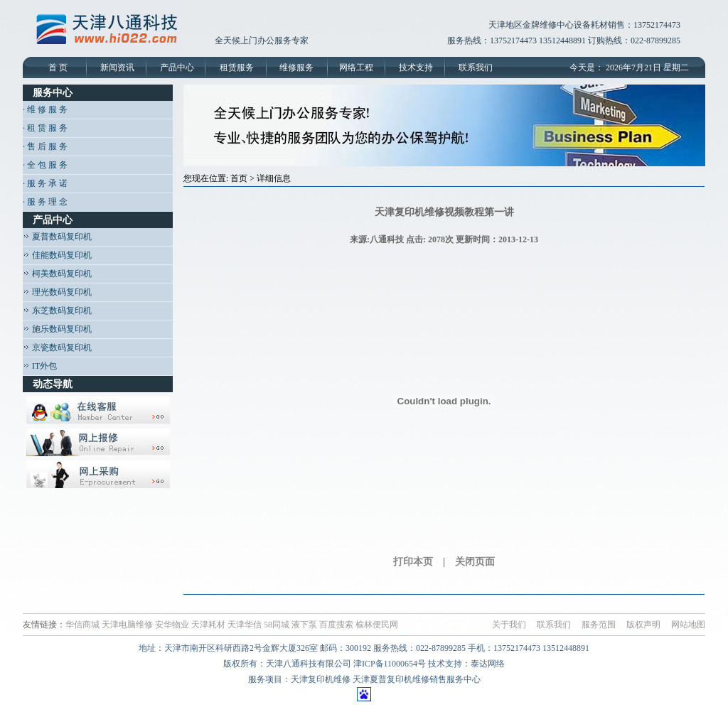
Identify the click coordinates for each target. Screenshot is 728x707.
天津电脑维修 (127, 625)
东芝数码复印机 (57, 311)
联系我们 (476, 68)
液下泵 (304, 625)
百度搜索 (336, 625)
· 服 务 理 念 (45, 202)
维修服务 (296, 68)
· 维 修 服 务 (45, 109)
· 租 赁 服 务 (45, 128)
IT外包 (40, 366)
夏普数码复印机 (57, 237)
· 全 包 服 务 (45, 165)
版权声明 (643, 625)
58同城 (277, 625)
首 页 (58, 68)
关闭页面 (475, 562)
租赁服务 (237, 68)
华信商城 (82, 625)
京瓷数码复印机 (57, 347)
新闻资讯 (117, 68)
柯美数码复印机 (57, 274)
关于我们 (509, 625)
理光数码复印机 (57, 292)
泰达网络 (488, 664)
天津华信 (245, 625)
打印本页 (413, 562)
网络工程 (356, 68)
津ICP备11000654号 (390, 664)
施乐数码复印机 (57, 329)
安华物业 (172, 625)
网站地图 (688, 625)
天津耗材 (208, 625)
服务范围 (599, 625)
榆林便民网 (377, 625)
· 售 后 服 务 (45, 146)
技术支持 (416, 68)
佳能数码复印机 (57, 255)
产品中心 (177, 68)
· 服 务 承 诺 (45, 183)
